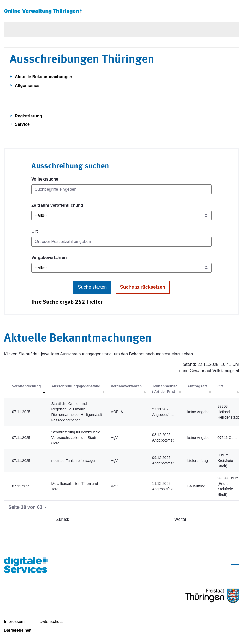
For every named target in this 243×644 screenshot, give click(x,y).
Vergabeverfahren (49, 257)
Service (22, 124)
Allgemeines (27, 85)
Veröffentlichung (26, 386)
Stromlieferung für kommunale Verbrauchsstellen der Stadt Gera (76, 438)
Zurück (63, 519)
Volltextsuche (45, 179)
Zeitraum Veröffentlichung (57, 205)
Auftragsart (197, 386)
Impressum (14, 621)
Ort (34, 231)
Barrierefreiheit (18, 630)
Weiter (180, 519)
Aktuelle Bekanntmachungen (44, 77)
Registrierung (28, 116)
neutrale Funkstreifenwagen (74, 461)
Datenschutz (51, 621)
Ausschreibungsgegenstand (76, 386)
